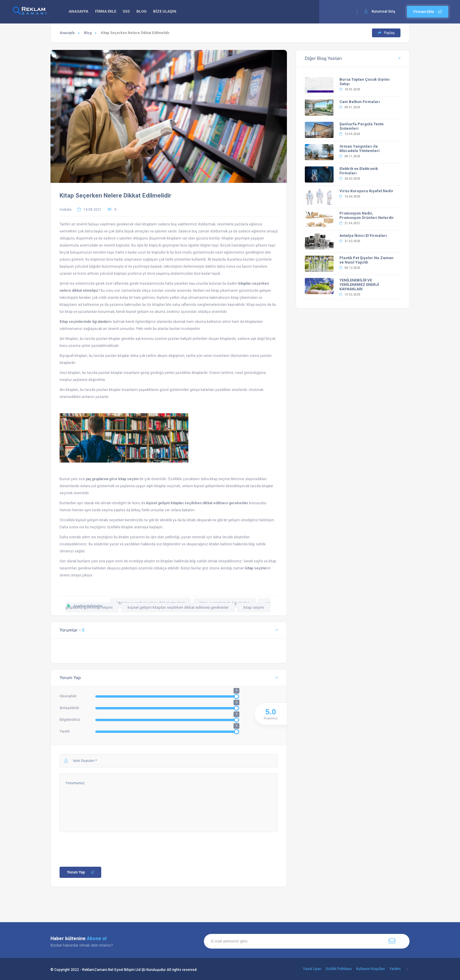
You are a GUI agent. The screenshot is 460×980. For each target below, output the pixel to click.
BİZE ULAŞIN (169, 12)
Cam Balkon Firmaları (360, 102)
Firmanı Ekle (428, 12)
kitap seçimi (254, 607)
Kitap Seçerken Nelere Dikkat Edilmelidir (115, 195)
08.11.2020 (350, 156)
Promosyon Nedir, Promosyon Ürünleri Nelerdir (367, 215)
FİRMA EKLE (107, 12)
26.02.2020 (350, 179)
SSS (129, 12)
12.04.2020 (350, 134)
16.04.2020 (350, 196)
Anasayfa (67, 33)
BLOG (145, 12)
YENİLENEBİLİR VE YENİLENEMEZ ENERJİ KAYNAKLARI (359, 285)
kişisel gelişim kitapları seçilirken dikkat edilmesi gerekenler (178, 607)
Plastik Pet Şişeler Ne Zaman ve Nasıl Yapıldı (366, 260)
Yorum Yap (81, 872)
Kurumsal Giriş (383, 11)
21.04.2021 (350, 223)
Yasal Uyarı (312, 969)
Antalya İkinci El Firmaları (363, 236)
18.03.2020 (350, 89)
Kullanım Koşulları (371, 969)
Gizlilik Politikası (339, 969)
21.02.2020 (350, 241)
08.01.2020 (350, 107)
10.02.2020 (350, 295)
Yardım (395, 969)
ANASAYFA (79, 12)
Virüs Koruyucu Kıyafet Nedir (366, 191)
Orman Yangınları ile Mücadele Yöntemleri (360, 149)
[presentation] (104, 844)
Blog (88, 33)
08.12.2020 (350, 268)
